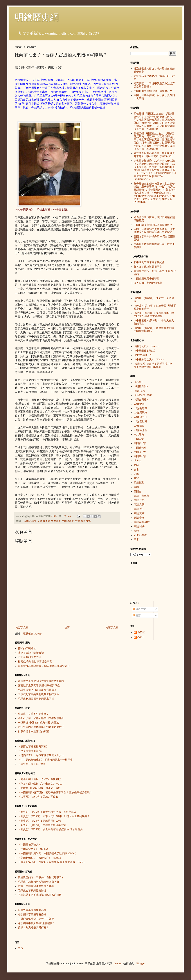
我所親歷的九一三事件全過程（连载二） (41, 877)
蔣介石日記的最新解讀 (31, 653)
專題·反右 (139, 509)
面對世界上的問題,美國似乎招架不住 (39, 686)
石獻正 (141, 637)
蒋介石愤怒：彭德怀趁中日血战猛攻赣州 (41, 718)
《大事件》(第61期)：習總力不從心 (38, 797)
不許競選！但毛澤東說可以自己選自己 (40, 895)
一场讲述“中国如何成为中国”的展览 (38, 723)
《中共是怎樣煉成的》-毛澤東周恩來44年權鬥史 (45, 760)
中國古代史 (140, 443)
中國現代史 (68, 521)
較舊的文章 (112, 628)
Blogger (140, 964)
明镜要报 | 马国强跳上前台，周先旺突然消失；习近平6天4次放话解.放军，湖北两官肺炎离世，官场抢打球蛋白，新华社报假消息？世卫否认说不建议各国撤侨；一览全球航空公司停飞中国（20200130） (154, 141)
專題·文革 (86, 521)
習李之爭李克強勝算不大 (32, 910)
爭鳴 (136, 487)
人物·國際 (139, 426)
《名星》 (139, 382)
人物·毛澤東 (30, 521)
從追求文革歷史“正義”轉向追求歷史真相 (41, 681)
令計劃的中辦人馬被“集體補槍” (36, 923)
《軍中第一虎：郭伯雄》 (32, 764)
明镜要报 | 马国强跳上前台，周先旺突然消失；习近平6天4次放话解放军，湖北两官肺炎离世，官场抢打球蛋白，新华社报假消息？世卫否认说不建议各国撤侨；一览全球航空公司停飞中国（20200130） (154, 121)
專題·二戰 (139, 500)
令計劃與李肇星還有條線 (32, 914)
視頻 (136, 531)
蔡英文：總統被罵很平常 (148, 267)
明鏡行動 (139, 483)
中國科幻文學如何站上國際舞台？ (153, 91)
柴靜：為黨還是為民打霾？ (33, 928)
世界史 (138, 461)
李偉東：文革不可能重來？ (33, 714)
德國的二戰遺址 (27, 648)
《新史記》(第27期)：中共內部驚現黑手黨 (42, 825)
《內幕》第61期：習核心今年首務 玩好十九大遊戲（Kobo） (52, 862)
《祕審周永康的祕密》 (31, 751)
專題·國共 (139, 526)
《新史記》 (140, 391)
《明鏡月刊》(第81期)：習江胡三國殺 (39, 788)
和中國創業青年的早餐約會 (149, 262)
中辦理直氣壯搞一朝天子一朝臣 (36, 919)
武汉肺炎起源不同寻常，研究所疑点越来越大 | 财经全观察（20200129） (154, 155)
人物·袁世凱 (140, 421)
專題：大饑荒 (141, 496)
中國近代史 (140, 448)
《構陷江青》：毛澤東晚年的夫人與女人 (41, 755)
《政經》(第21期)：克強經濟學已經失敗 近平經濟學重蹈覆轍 (154, 315)
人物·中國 (139, 404)
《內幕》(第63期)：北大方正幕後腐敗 (39, 779)
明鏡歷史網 (37, 17)
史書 (78, 521)
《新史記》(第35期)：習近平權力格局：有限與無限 (47, 812)
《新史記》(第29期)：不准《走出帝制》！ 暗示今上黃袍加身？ (54, 816)
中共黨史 (56, 521)
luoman (118, 964)
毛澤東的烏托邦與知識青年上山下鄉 (39, 882)
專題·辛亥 (139, 518)
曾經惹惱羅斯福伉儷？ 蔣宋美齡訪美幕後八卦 (44, 666)
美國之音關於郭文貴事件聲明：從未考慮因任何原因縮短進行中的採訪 (154, 231)
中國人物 (139, 439)
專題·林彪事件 (142, 522)
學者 (136, 540)
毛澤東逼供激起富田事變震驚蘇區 (37, 690)
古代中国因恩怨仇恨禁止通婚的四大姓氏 (41, 727)
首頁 (67, 628)
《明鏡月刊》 (141, 387)
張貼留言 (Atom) (32, 634)
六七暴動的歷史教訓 (30, 657)
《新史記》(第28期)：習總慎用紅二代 (39, 821)
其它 (136, 478)
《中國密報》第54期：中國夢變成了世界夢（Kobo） (48, 853)
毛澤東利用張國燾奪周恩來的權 (36, 699)
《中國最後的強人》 (30, 845)
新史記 (141, 632)
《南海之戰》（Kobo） (147, 346)
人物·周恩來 (44, 521)
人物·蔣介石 (140, 430)
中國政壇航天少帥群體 (147, 279)
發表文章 (139, 609)
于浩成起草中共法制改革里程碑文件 (39, 694)
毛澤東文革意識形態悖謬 (32, 891)
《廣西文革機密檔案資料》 (33, 747)
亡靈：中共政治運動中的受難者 (36, 886)
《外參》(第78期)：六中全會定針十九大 (41, 784)
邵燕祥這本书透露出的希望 (33, 731)
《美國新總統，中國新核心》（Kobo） (40, 858)
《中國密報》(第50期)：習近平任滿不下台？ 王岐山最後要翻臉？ (55, 792)
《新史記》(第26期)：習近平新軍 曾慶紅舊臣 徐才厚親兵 (50, 829)
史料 (136, 465)
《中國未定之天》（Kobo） (34, 849)
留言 (137, 616)
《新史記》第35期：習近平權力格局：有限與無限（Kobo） (153, 365)
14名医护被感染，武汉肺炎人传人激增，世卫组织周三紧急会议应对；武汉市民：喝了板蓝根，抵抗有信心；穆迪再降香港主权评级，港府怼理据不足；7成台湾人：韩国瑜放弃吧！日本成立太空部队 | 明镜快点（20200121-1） (155, 170)
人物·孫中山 (140, 417)
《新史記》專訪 (143, 395)
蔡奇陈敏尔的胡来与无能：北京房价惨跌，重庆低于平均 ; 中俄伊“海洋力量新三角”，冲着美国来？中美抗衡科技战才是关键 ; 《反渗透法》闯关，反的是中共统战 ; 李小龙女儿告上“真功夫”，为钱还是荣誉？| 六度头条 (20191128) (155, 193)
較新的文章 (22, 628)
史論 (136, 474)
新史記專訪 (140, 535)
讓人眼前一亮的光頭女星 (148, 283)
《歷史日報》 (141, 400)
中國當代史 (140, 456)
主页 (21, 948)
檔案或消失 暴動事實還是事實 (35, 662)
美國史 (138, 491)
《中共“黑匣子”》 (144, 355)
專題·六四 (139, 505)
